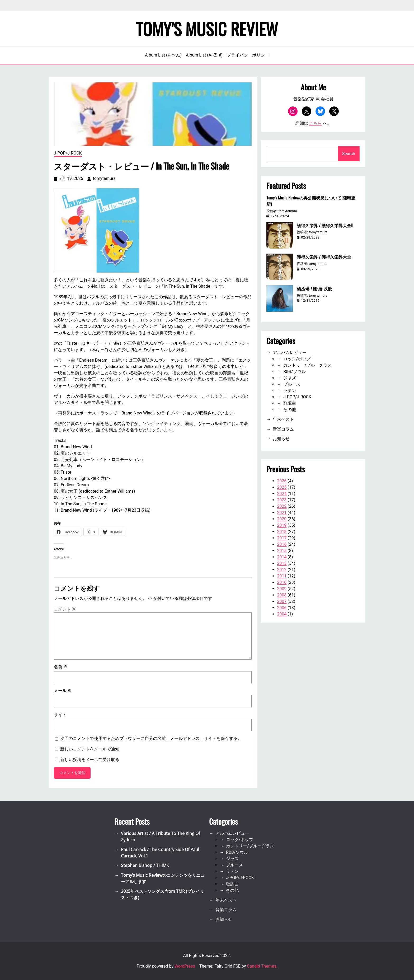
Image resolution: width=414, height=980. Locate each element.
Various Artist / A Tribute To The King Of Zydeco (160, 837)
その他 (290, 410)
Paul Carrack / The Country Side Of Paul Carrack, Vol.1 (160, 853)
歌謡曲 (290, 403)
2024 (282, 494)
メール (63, 691)
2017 (282, 538)
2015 (282, 551)
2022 (282, 506)
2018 (282, 532)
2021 (282, 513)
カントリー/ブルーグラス (307, 365)
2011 (282, 576)
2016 (282, 544)
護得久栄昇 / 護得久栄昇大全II (325, 225)
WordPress (185, 966)
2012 (282, 570)
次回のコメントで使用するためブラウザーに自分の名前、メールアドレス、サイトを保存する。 (151, 738)
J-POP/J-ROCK (68, 153)
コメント (65, 609)
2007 (282, 601)
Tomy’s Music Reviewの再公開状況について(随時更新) (311, 201)
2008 (282, 595)
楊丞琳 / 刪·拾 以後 (314, 288)
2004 (282, 614)
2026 (282, 481)
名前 (61, 667)
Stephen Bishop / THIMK (145, 865)
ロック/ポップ (297, 359)
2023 (282, 500)
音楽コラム (283, 429)
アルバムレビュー (290, 353)
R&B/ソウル (294, 372)
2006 (282, 608)
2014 (282, 557)
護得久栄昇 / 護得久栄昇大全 (324, 257)
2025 (282, 487)
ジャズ (290, 378)
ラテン (290, 391)
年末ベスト (283, 419)
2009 (282, 589)
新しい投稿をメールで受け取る (90, 760)
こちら (316, 123)
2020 (282, 519)
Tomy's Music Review (207, 29)
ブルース (292, 384)
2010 (282, 582)
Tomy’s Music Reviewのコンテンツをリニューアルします (163, 878)
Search (349, 154)
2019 (282, 525)
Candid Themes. (262, 966)
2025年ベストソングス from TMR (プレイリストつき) (163, 894)
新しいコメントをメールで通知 (90, 749)
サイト (60, 715)
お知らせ (281, 439)
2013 (282, 563)
